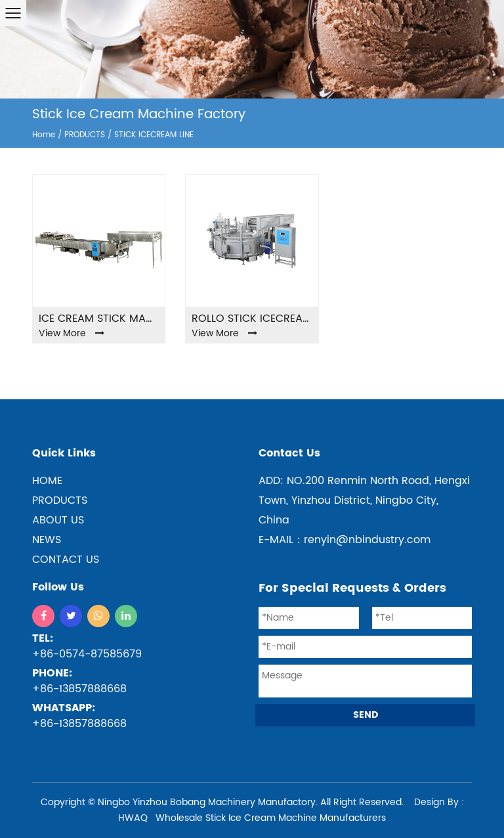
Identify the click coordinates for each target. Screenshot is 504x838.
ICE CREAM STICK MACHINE (99, 319)
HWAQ (133, 818)
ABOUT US (58, 520)
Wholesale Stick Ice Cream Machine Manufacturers (271, 818)
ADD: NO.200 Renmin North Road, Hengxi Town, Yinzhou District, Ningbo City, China (364, 500)
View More (72, 333)
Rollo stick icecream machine (252, 319)
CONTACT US (66, 560)
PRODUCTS (85, 135)
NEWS (47, 540)
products (60, 500)
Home (44, 135)
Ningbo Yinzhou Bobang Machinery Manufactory (207, 802)
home (47, 481)
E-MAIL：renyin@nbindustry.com (345, 540)
